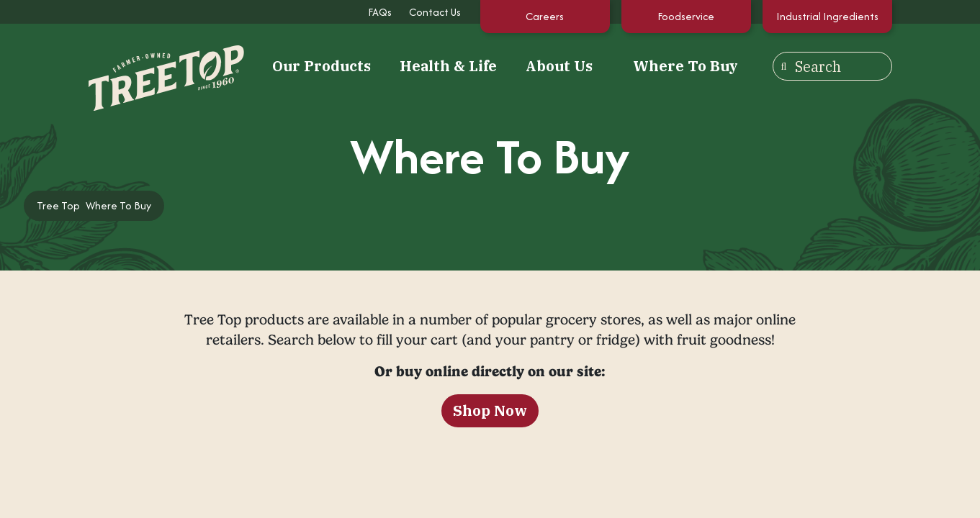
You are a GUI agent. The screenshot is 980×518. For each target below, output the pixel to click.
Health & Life (448, 66)
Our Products (322, 66)
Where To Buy (685, 66)
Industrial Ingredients (827, 16)
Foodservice (686, 16)
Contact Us (435, 12)
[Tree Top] (148, 64)
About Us (559, 66)
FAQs (380, 12)
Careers (545, 16)
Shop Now (490, 410)
